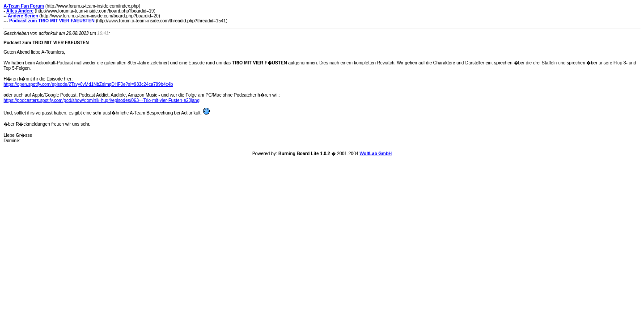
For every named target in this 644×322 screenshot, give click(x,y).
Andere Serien (23, 16)
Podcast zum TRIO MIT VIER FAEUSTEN (52, 21)
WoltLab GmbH (376, 154)
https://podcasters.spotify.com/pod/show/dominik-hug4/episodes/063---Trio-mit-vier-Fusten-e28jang (102, 100)
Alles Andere (20, 11)
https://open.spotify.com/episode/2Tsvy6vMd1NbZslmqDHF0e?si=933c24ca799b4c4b (88, 84)
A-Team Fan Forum (24, 6)
